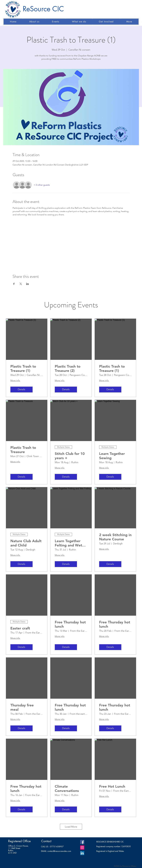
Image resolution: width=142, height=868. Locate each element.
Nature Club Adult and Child (26, 543)
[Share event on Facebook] (14, 284)
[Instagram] (82, 848)
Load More (71, 827)
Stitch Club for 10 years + (70, 456)
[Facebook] (82, 842)
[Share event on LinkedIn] (28, 284)
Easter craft (20, 628)
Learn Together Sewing (112, 456)
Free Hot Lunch (112, 786)
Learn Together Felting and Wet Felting (68, 543)
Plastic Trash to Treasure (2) (68, 369)
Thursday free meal (22, 707)
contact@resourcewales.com (59, 851)
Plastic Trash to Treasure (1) (23, 369)
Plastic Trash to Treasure (23, 450)
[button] (34, 22)
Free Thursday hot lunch (70, 624)
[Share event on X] (21, 284)
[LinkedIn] (82, 853)
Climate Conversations (67, 789)
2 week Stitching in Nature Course (115, 537)
